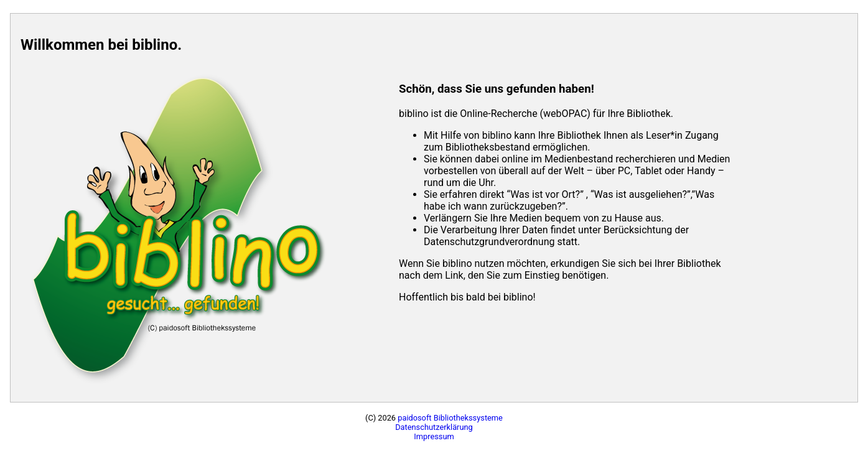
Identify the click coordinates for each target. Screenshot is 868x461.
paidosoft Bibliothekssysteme (450, 418)
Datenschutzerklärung (434, 427)
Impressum (434, 436)
